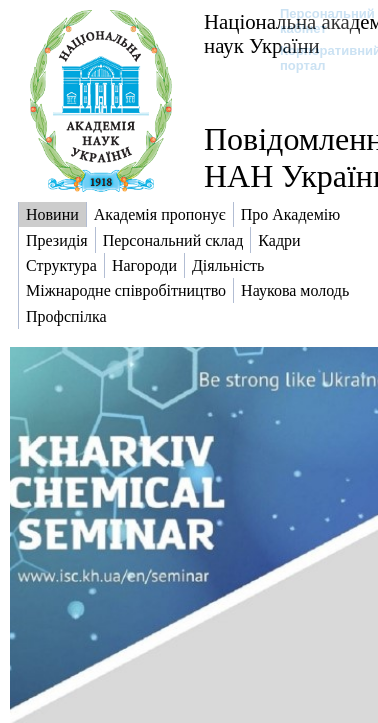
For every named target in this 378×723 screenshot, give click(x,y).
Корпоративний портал (317, 58)
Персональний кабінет (317, 21)
